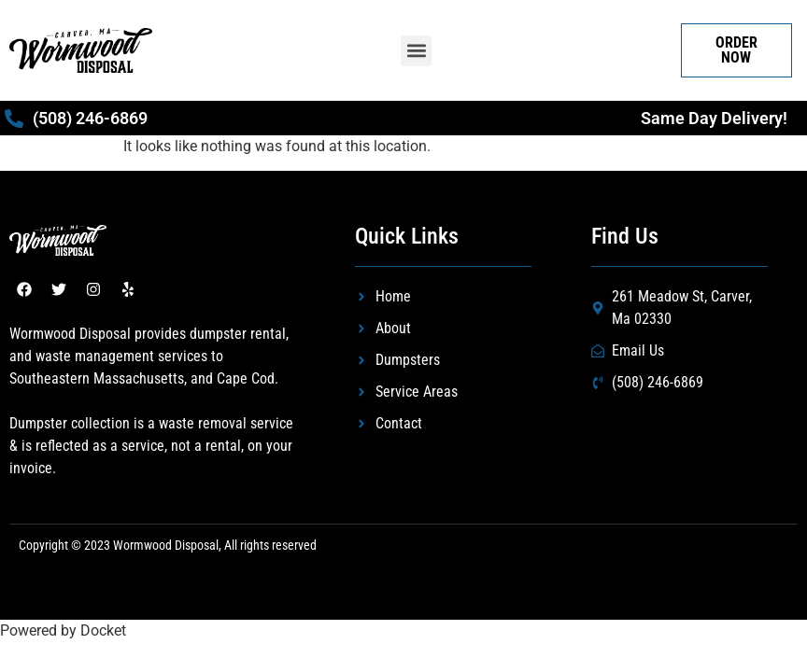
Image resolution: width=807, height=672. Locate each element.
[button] (416, 51)
